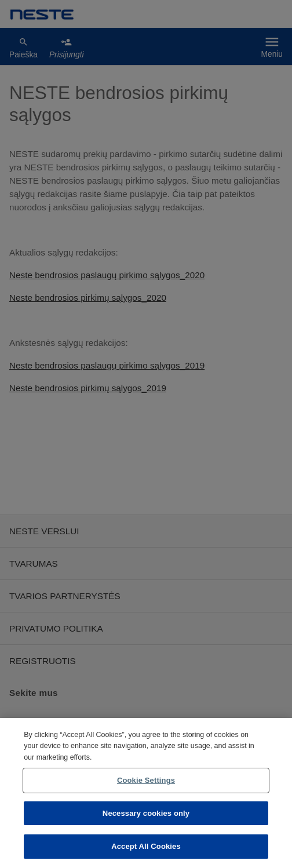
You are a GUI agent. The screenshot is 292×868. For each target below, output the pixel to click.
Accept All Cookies (146, 846)
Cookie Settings (146, 780)
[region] (146, 793)
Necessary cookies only (146, 813)
